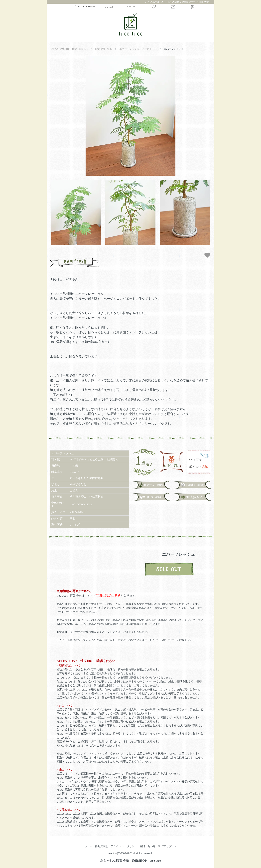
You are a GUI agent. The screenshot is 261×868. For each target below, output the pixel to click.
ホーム (89, 846)
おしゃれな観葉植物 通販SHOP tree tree (130, 861)
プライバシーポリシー (124, 846)
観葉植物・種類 (103, 49)
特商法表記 (102, 846)
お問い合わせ (147, 846)
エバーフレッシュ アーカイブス (138, 49)
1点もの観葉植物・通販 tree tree (69, 49)
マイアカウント (167, 846)
